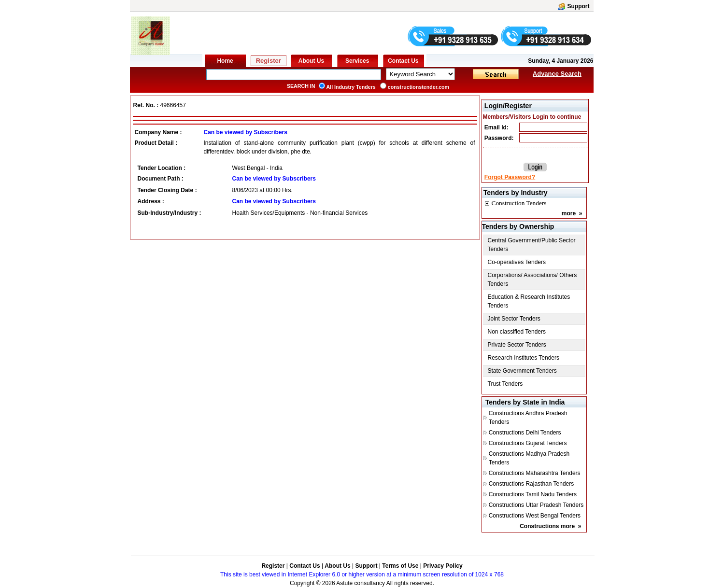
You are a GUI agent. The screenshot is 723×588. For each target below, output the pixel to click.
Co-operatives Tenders (517, 262)
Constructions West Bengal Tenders (535, 516)
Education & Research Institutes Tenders (529, 301)
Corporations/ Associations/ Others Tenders (532, 280)
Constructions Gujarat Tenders (528, 443)
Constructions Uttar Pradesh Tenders (536, 505)
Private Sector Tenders (517, 345)
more (569, 213)
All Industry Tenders (351, 87)
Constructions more (547, 526)
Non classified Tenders (517, 332)
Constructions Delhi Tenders (525, 433)
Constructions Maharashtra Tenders (535, 473)
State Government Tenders (522, 371)
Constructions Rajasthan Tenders (532, 484)
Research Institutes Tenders (524, 358)
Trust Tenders (505, 384)
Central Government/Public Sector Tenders (532, 245)
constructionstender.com (418, 87)
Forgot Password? (510, 177)
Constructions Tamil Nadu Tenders (533, 494)
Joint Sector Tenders (514, 319)
